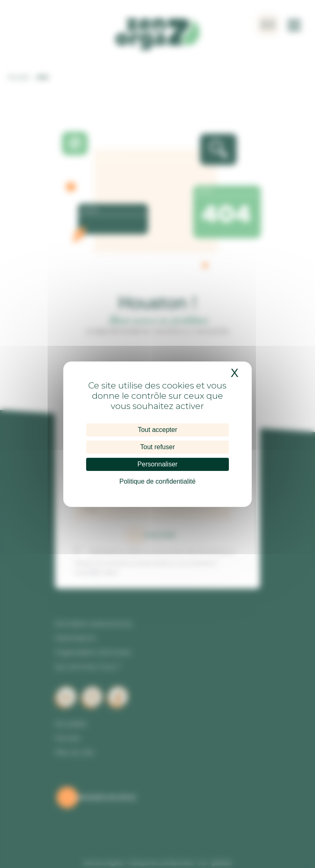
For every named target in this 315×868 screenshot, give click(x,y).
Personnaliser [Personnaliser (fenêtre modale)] (157, 464)
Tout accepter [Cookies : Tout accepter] (157, 430)
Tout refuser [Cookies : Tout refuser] (157, 447)
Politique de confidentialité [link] (157, 481)
